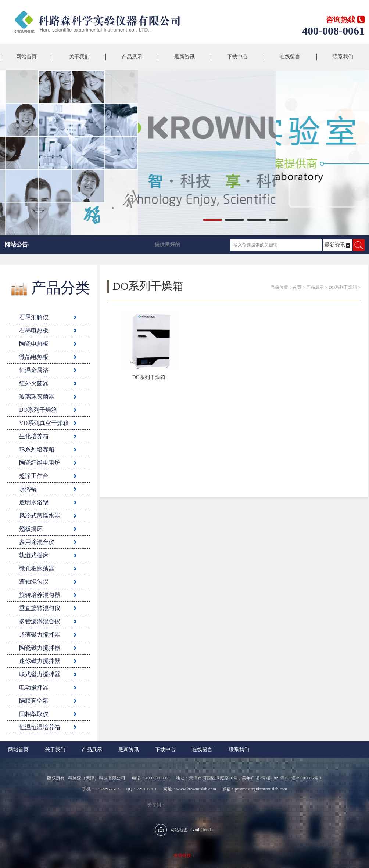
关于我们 (79, 57)
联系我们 (343, 57)
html (207, 830)
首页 (297, 287)
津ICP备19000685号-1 (301, 778)
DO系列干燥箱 (343, 287)
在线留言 (290, 57)
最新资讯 (184, 57)
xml (196, 830)
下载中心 (237, 57)
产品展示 (132, 57)
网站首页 (26, 57)
